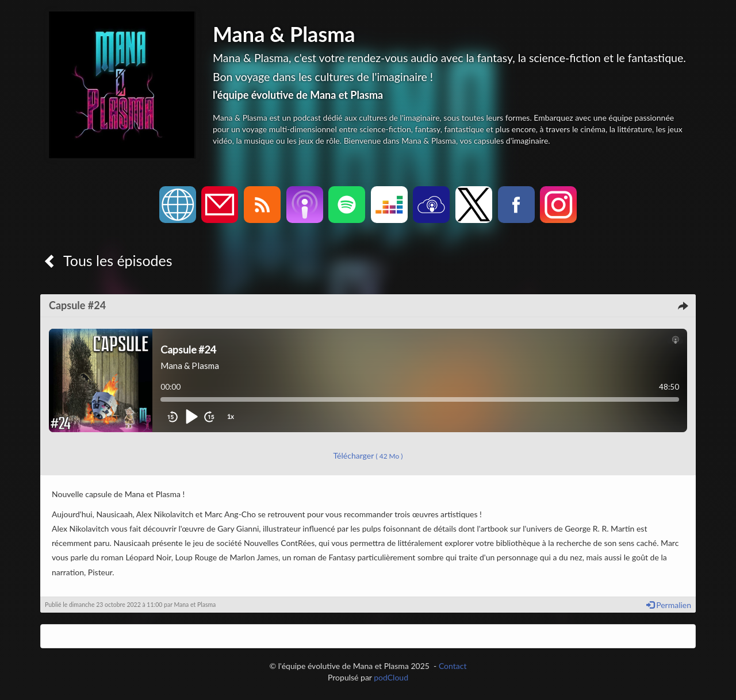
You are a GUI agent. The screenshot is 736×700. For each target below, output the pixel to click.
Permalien (669, 605)
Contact (453, 666)
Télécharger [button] (368, 455)
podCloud (391, 677)
